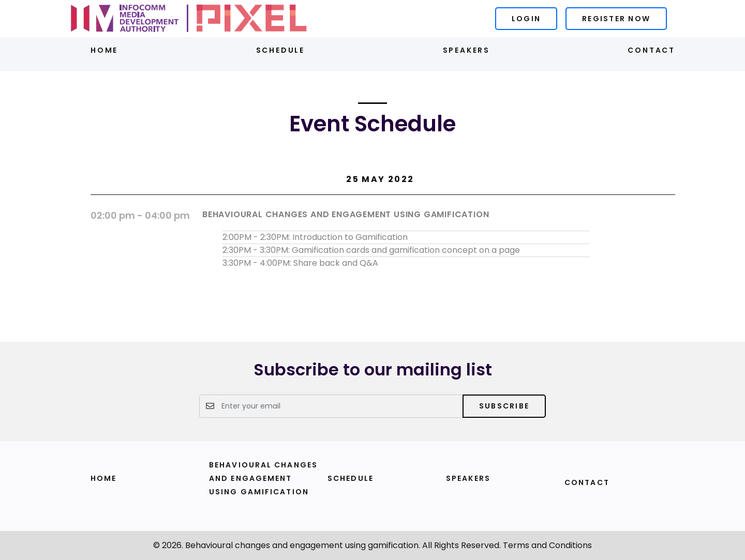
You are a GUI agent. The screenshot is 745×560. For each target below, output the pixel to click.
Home (104, 50)
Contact (651, 50)
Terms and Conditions (547, 545)
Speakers (466, 50)
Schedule (280, 50)
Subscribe (504, 406)
